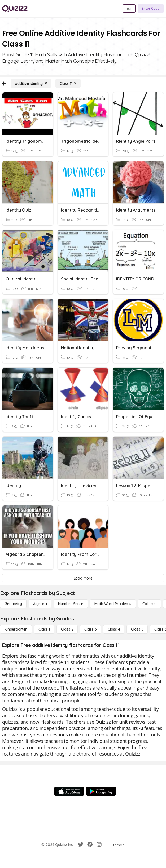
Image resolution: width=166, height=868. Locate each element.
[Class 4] (114, 629)
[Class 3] (90, 629)
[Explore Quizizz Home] (15, 9)
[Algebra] (40, 604)
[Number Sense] (71, 604)
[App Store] (69, 791)
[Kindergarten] (16, 629)
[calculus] (149, 604)
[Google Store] (101, 791)
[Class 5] (137, 629)
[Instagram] (99, 845)
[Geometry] (13, 604)
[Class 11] (68, 83)
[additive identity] (31, 83)
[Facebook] (90, 845)
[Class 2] (67, 629)
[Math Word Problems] (113, 604)
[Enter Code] (151, 9)
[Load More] (83, 578)
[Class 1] (44, 629)
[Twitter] (81, 845)
